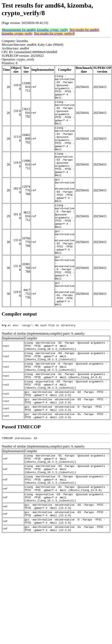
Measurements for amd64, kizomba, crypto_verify (35, 30)
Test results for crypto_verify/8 (54, 34)
